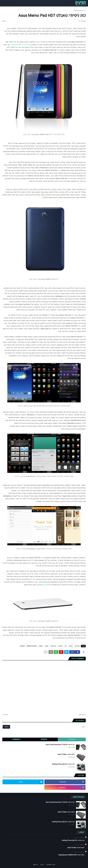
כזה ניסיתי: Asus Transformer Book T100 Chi (60, 745)
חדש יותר (82, 715)
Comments (16, 739)
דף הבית (83, 10)
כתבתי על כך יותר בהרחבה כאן (20, 45)
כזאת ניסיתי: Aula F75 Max (66, 754)
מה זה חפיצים (51, 864)
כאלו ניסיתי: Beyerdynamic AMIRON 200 (71, 855)
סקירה (47, 646)
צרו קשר (35, 864)
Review (22, 646)
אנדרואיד (76, 10)
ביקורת (71, 646)
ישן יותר (6, 715)
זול (66, 646)
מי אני (42, 864)
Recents (44, 739)
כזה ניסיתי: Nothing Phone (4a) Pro (63, 764)
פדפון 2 (46, 585)
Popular (72, 739)
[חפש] (53, 727)
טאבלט (60, 646)
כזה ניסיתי (53, 646)
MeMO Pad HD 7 (32, 646)
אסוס (38, 42)
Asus (41, 646)
